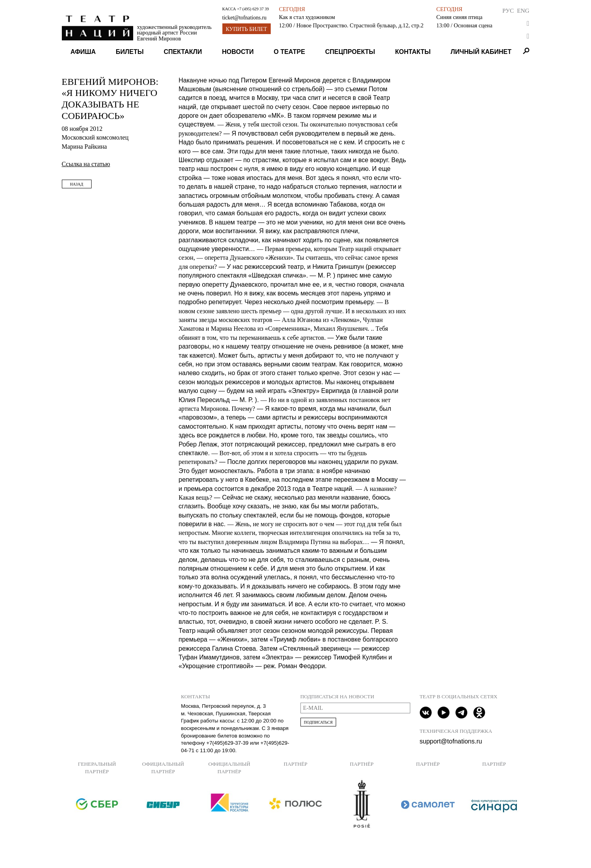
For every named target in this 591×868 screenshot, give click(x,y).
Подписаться (318, 722)
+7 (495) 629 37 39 (253, 9)
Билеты (130, 52)
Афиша (83, 52)
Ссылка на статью (86, 164)
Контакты (413, 52)
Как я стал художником (307, 17)
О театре (290, 52)
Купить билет (247, 29)
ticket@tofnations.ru (245, 18)
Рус (508, 11)
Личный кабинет (481, 52)
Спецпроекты (350, 52)
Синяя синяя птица (459, 17)
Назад (77, 184)
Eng (523, 11)
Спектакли (183, 52)
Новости (238, 52)
